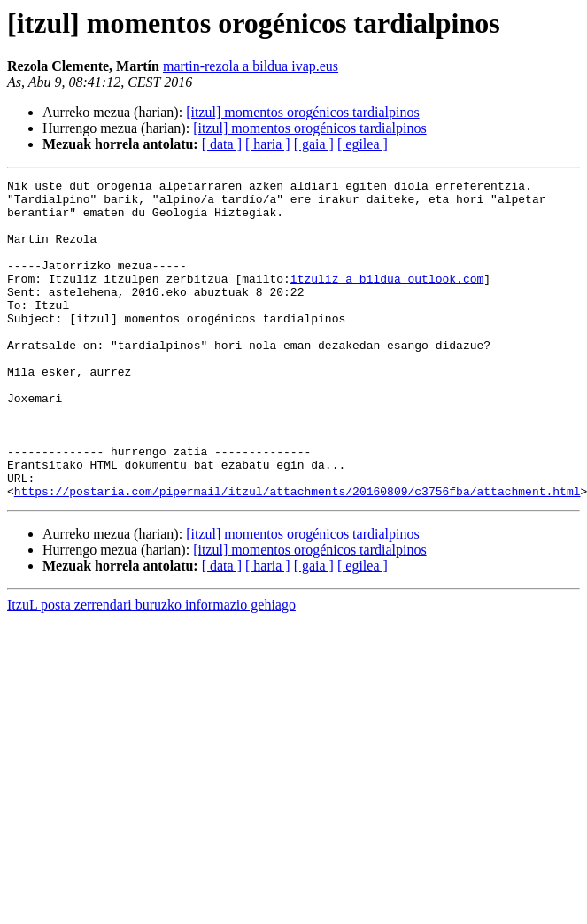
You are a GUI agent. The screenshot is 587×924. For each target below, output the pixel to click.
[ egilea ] (363, 144)
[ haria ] (268, 144)
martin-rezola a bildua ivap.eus (251, 66)
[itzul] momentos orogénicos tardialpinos (303, 112)
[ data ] (222, 144)
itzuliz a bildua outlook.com (387, 299)
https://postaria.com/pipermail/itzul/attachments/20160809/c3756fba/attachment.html (297, 555)
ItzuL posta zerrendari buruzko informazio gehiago (151, 668)
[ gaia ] (314, 144)
